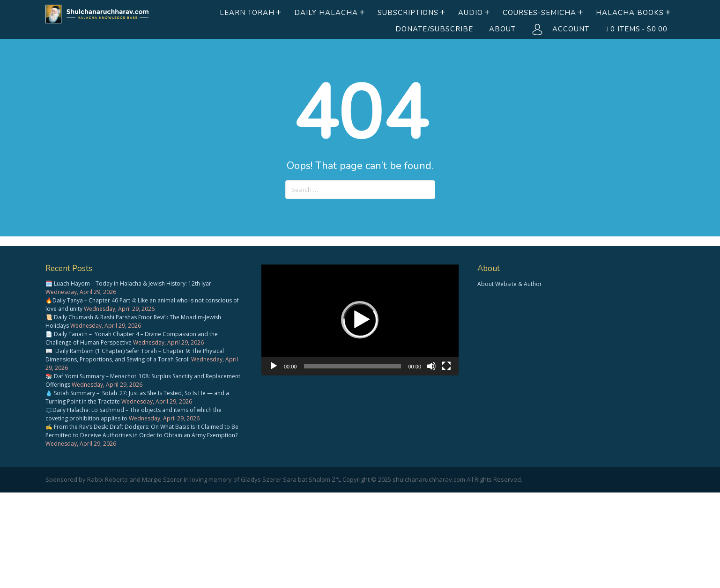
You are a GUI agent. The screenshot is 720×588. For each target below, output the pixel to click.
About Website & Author (510, 284)
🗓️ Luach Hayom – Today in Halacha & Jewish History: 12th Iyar (128, 283)
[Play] (274, 366)
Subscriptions (408, 13)
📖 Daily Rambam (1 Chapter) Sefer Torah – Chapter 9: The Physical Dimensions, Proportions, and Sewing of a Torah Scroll (135, 355)
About (502, 29)
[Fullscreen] (446, 366)
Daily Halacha (326, 13)
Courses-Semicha (539, 13)
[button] (360, 320)
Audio (471, 13)
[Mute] (431, 366)
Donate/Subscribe (434, 29)
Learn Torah (247, 13)
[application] (360, 320)
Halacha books (630, 13)
